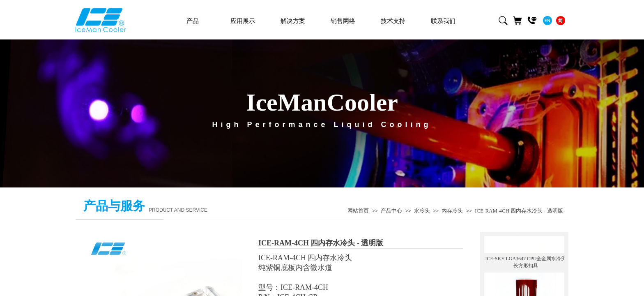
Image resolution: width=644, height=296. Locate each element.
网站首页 (358, 211)
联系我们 (443, 21)
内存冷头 (452, 211)
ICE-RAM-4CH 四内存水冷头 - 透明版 (519, 211)
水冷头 (422, 211)
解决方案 (293, 21)
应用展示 (243, 21)
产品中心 (391, 211)
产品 (193, 21)
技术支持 (393, 21)
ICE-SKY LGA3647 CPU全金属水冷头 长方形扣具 (526, 260)
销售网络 (343, 21)
